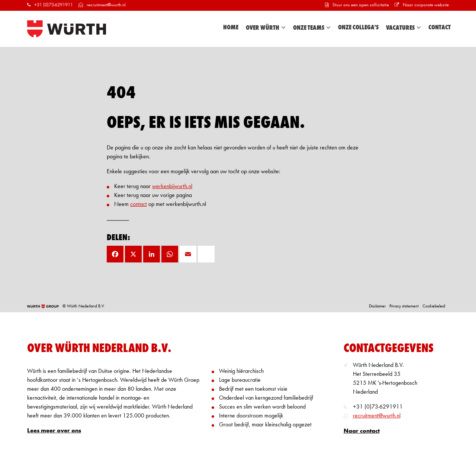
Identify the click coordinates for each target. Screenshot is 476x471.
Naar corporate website (422, 5)
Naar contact (362, 431)
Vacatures (403, 28)
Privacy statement (404, 306)
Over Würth (266, 28)
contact (139, 204)
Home (231, 28)
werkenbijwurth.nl (172, 187)
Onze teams (312, 28)
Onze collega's (358, 28)
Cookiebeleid (434, 306)
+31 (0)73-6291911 (50, 5)
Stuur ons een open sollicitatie (357, 5)
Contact (440, 28)
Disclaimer (377, 306)
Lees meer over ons (54, 431)
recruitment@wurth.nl (102, 5)
